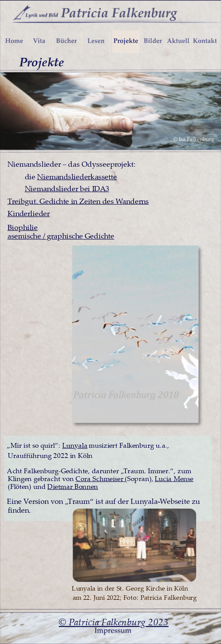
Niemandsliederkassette (77, 176)
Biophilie (23, 227)
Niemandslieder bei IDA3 (67, 188)
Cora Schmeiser (100, 478)
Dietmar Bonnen (73, 486)
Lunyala (75, 445)
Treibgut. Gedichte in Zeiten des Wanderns (78, 201)
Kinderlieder (29, 213)
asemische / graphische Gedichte (61, 236)
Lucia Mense (174, 478)
